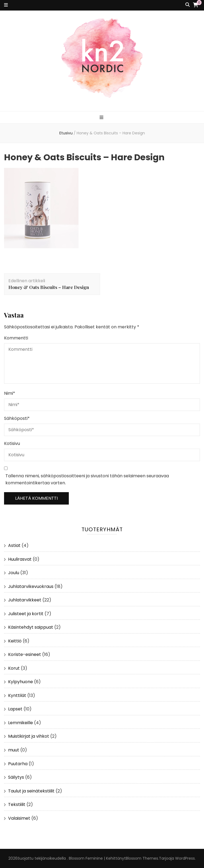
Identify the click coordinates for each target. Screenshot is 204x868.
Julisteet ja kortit (26, 614)
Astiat (14, 545)
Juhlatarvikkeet (25, 600)
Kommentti (16, 338)
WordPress (185, 858)
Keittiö (15, 641)
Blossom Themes (142, 858)
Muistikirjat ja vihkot (29, 736)
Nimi (10, 393)
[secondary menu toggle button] (6, 5)
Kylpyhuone (21, 682)
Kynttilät (17, 695)
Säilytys (16, 777)
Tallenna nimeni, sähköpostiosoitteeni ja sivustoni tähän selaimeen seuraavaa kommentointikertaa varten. (87, 479)
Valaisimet (19, 818)
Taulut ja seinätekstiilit (31, 791)
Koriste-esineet (25, 654)
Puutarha (18, 764)
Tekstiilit (17, 804)
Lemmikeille (21, 723)
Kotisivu (12, 443)
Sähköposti (17, 418)
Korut (14, 668)
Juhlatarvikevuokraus (31, 586)
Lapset (15, 709)
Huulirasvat (20, 559)
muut (14, 750)
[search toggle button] (188, 5)
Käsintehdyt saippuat (31, 627)
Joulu (14, 573)
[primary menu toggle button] (102, 118)
